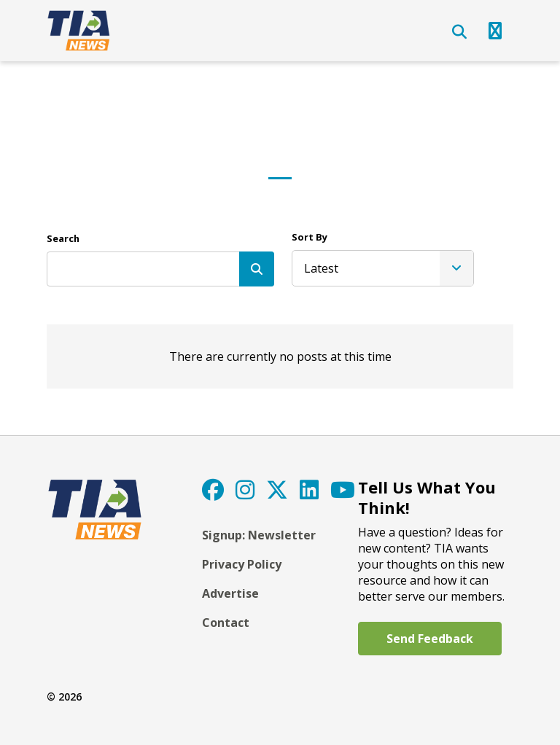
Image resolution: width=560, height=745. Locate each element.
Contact (226, 623)
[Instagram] (245, 489)
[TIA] (80, 31)
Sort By (310, 237)
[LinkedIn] (309, 489)
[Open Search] (459, 32)
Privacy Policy (242, 564)
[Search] (257, 269)
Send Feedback (430, 639)
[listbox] (383, 268)
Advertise (230, 593)
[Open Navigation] (495, 31)
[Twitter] (277, 489)
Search (63, 238)
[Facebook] (213, 489)
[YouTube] (343, 489)
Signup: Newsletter (259, 535)
